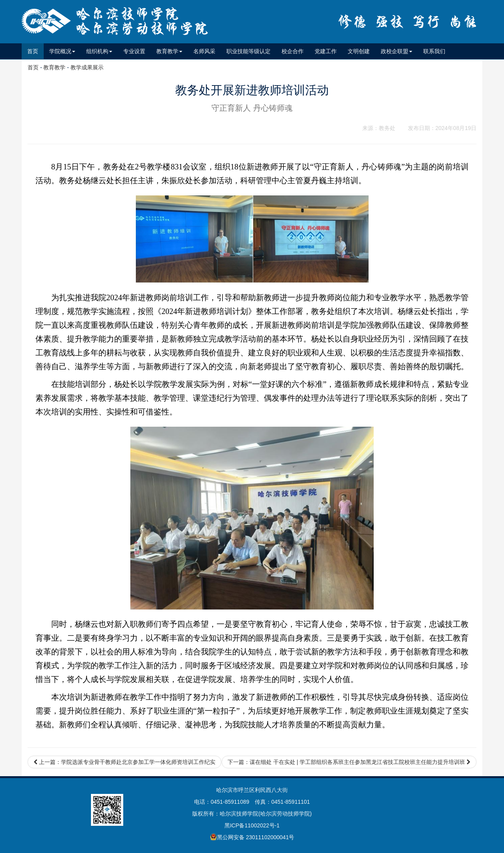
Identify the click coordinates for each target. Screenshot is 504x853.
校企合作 (293, 51)
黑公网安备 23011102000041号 (252, 837)
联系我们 (434, 51)
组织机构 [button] (99, 51)
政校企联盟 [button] (397, 51)
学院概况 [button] (62, 51)
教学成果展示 (87, 67)
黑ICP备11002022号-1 (252, 825)
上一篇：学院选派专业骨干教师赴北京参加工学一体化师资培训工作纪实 (124, 762)
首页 (35, 51)
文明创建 (359, 51)
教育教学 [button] (169, 51)
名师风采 (204, 51)
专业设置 (134, 51)
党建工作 (326, 51)
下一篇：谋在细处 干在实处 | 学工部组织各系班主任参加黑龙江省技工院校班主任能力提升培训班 (349, 762)
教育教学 (54, 67)
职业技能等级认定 (248, 51)
